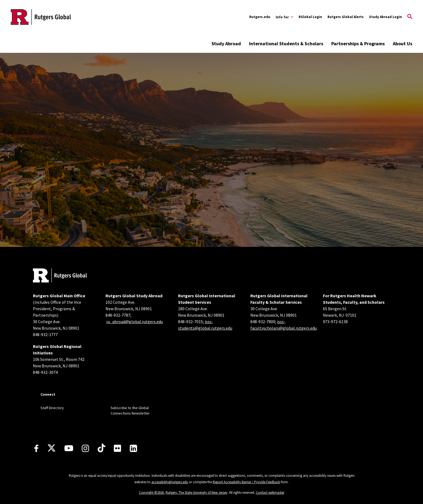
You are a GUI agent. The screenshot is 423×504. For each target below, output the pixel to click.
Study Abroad (226, 44)
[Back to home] (60, 276)
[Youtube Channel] (69, 448)
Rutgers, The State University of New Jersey (197, 493)
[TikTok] (101, 448)
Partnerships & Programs (358, 44)
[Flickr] (117, 448)
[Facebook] (36, 448)
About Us (402, 44)
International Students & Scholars (286, 44)
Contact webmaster (270, 493)
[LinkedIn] (133, 448)
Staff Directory (52, 408)
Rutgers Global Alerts (346, 17)
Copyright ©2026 (151, 493)
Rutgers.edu (260, 17)
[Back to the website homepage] (41, 17)
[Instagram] (85, 448)
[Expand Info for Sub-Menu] (284, 17)
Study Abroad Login (386, 17)
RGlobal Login (310, 17)
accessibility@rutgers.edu (170, 482)
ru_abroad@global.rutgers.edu (135, 322)
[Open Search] (410, 17)
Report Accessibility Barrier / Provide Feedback (246, 482)
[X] (52, 448)
